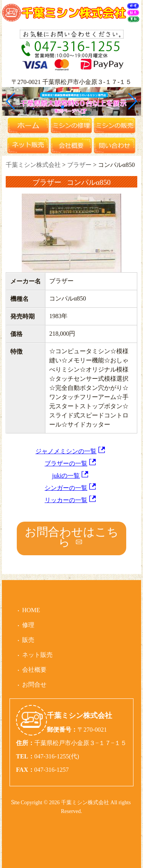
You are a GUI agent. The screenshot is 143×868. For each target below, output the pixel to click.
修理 (28, 625)
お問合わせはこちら (72, 537)
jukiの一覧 (66, 476)
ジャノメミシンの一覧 (66, 451)
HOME (31, 610)
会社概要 (34, 670)
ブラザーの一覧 (66, 463)
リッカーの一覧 (66, 500)
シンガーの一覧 (66, 488)
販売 (28, 640)
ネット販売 (37, 655)
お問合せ (34, 685)
